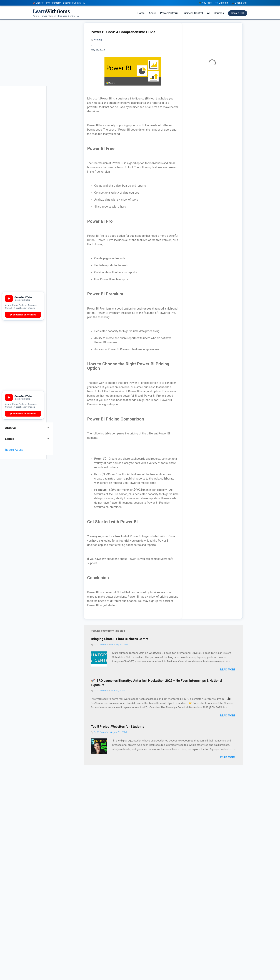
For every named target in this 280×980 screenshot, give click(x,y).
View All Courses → (23, 179)
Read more (228, 670)
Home (141, 13)
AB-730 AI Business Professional (21, 121)
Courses (219, 13)
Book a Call (238, 13)
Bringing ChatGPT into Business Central (120, 642)
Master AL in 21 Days (22, 157)
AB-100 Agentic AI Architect (20, 104)
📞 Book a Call (239, 3)
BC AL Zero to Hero (21, 145)
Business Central (193, 13)
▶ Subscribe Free (23, 283)
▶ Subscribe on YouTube (23, 315)
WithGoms (51, 11)
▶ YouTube (23, 233)
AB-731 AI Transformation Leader (23, 112)
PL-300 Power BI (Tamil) (20, 164)
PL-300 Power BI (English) (20, 129)
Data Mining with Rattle (23, 172)
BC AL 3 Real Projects (22, 151)
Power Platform (169, 13)
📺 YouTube (205, 3)
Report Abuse (14, 450)
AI (208, 13)
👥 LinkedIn (222, 3)
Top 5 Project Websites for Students (117, 730)
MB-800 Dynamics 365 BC (23, 138)
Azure (152, 13)
